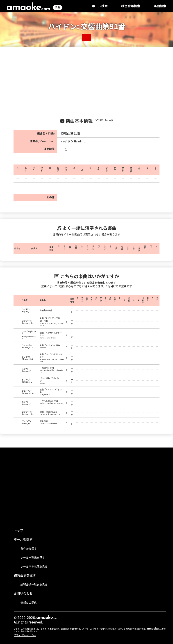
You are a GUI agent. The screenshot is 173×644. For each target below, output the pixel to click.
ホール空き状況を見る (34, 567)
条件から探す (29, 549)
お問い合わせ (23, 594)
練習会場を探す (25, 575)
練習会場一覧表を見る (34, 585)
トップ (18, 530)
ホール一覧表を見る (33, 558)
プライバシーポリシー (25, 635)
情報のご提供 (29, 603)
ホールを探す (23, 539)
